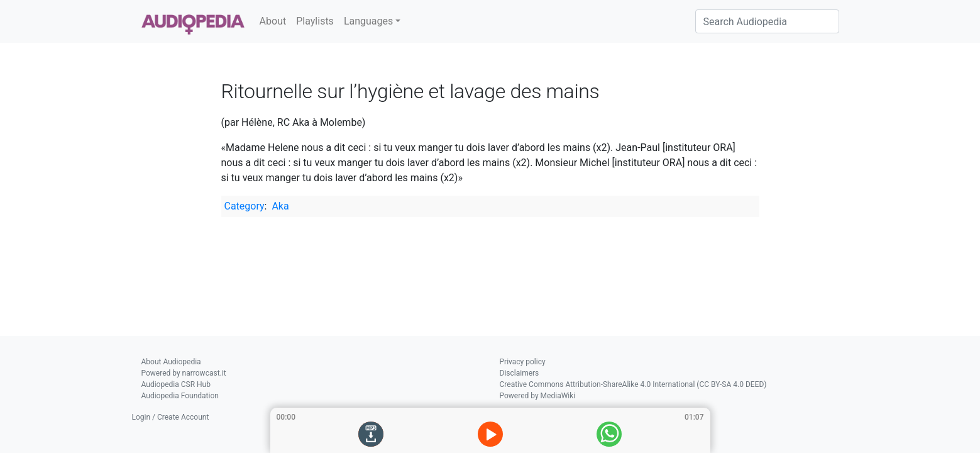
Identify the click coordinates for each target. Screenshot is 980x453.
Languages (368, 21)
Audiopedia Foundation (180, 396)
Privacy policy (523, 362)
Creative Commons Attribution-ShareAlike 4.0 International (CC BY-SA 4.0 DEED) (633, 384)
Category (245, 206)
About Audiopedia (171, 362)
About (273, 21)
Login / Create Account (171, 417)
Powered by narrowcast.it (184, 373)
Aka (280, 206)
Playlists (315, 21)
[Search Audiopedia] (767, 21)
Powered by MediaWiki (538, 396)
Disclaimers (520, 373)
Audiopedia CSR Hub (176, 384)
